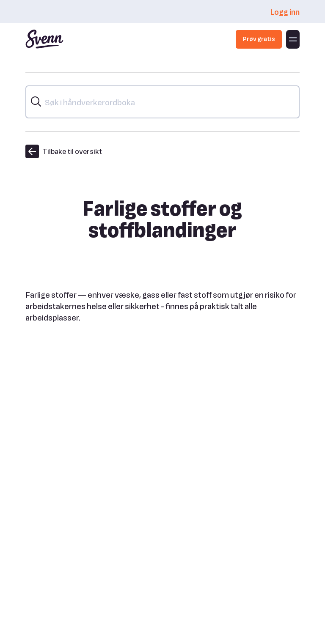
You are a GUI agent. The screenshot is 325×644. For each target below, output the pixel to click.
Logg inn (285, 12)
